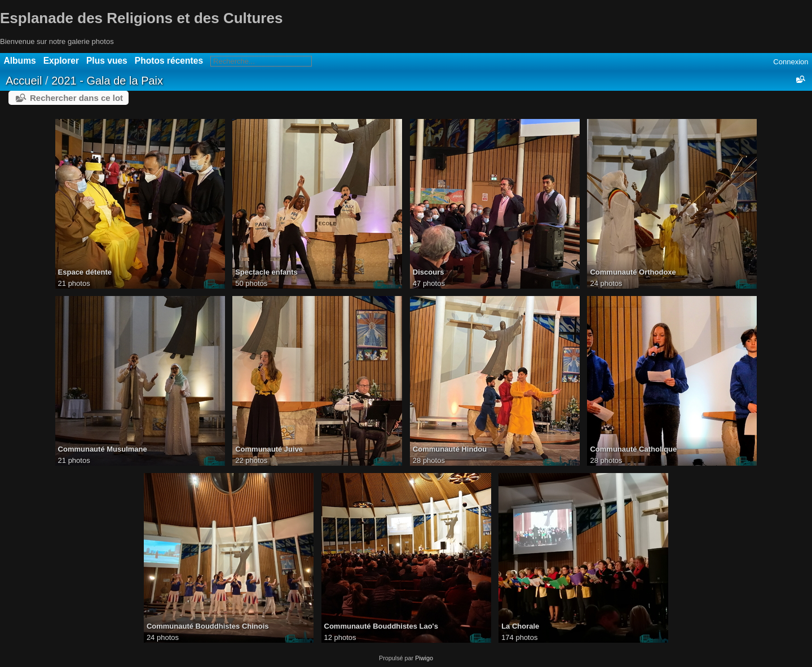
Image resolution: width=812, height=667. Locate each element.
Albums (20, 61)
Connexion (791, 62)
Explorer (61, 61)
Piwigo (424, 658)
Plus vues (107, 61)
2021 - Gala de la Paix (107, 81)
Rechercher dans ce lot (76, 98)
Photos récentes (169, 61)
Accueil (24, 81)
